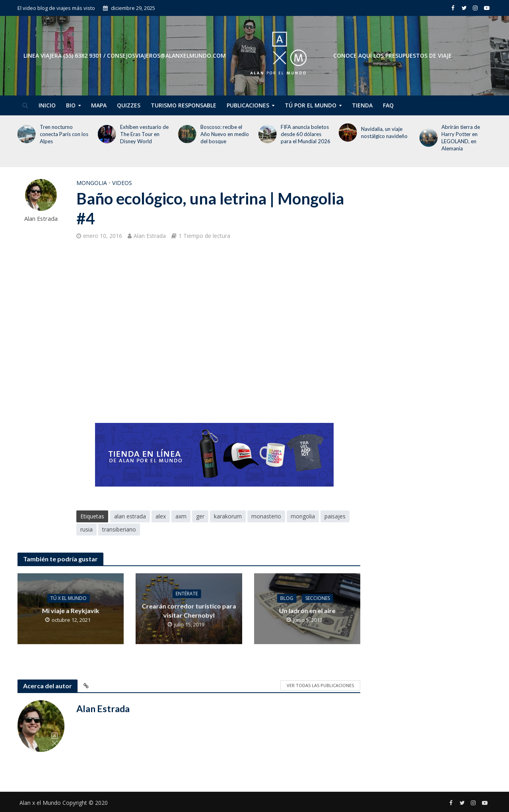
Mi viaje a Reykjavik (70, 610)
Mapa (99, 105)
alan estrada (130, 516)
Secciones (318, 598)
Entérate (187, 593)
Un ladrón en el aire (307, 610)
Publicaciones (248, 105)
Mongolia (92, 183)
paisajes (335, 516)
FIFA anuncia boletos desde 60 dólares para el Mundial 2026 (306, 134)
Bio (71, 105)
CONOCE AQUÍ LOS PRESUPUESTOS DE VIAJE (392, 55)
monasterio (266, 516)
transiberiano (119, 529)
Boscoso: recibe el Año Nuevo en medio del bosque (225, 134)
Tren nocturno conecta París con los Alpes (64, 134)
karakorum (228, 516)
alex (161, 516)
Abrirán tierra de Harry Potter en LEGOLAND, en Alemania (461, 138)
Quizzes (129, 105)
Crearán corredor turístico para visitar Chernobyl (189, 610)
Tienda (362, 105)
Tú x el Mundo (69, 598)
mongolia (303, 516)
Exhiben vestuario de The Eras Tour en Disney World (144, 134)
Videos (122, 183)
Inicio (47, 105)
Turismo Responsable (184, 105)
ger (200, 516)
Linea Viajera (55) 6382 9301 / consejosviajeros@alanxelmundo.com (125, 55)
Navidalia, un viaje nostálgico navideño (385, 132)
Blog (287, 598)
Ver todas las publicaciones (320, 685)
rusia (86, 529)
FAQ (388, 105)
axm (181, 516)
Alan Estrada (41, 219)
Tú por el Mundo (311, 105)
